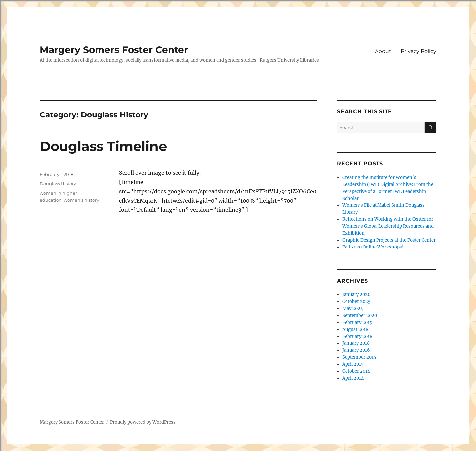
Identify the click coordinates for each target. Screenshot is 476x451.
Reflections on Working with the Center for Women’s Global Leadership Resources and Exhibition (388, 226)
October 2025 (357, 302)
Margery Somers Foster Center (114, 50)
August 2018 (355, 329)
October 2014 (356, 371)
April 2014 (353, 378)
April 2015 (353, 364)
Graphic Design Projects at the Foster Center (389, 240)
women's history (81, 200)
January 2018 (356, 343)
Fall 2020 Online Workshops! (373, 247)
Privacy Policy (418, 51)
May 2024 (353, 309)
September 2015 (359, 357)
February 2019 (357, 322)
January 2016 (356, 350)
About (383, 51)
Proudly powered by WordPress (143, 422)
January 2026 (357, 295)
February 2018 (357, 336)
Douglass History (58, 184)
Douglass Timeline (103, 146)
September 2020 (360, 316)
